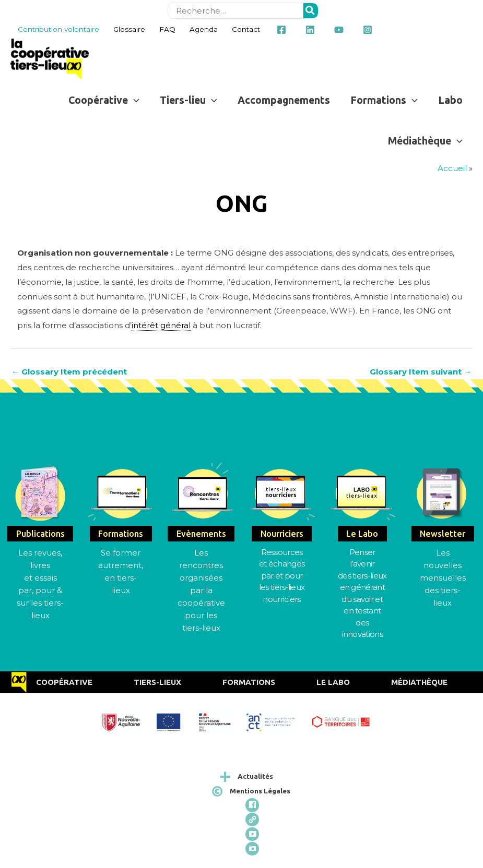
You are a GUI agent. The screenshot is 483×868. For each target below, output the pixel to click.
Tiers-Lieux (157, 682)
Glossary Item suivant (421, 372)
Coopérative (64, 682)
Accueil (452, 168)
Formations (249, 682)
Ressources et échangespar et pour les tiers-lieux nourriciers (282, 576)
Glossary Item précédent (69, 372)
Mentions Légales (260, 791)
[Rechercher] (311, 11)
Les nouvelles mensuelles (443, 565)
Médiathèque (419, 682)
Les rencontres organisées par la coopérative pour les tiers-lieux (201, 590)
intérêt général (161, 325)
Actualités (255, 776)
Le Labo (333, 682)
